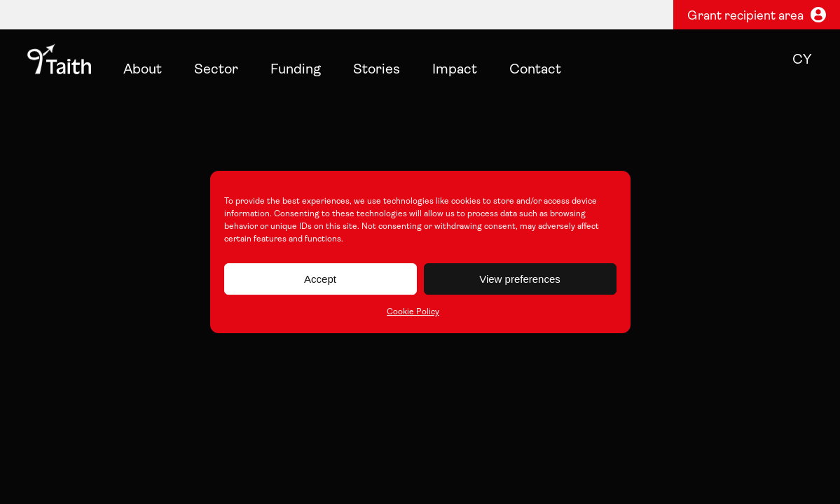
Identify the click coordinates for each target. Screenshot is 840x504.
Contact (535, 70)
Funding (296, 70)
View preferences (520, 279)
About (143, 70)
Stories (377, 70)
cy (802, 60)
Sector (216, 70)
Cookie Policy (413, 312)
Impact (455, 70)
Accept (320, 279)
